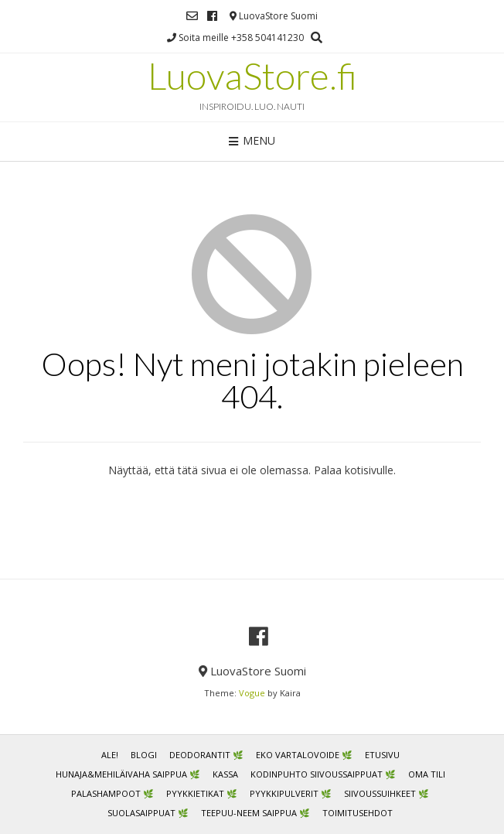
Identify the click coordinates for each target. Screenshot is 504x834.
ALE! (110, 755)
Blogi (144, 755)
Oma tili (427, 774)
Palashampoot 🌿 (112, 793)
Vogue (252, 693)
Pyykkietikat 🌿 (202, 793)
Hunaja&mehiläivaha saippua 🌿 (128, 774)
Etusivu (382, 755)
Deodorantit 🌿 (206, 755)
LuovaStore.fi (252, 76)
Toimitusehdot (358, 813)
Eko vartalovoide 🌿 (304, 755)
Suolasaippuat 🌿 (148, 813)
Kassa (225, 774)
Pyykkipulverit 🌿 (291, 793)
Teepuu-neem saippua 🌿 (255, 813)
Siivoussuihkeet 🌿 (387, 793)
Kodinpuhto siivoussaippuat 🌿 (323, 774)
